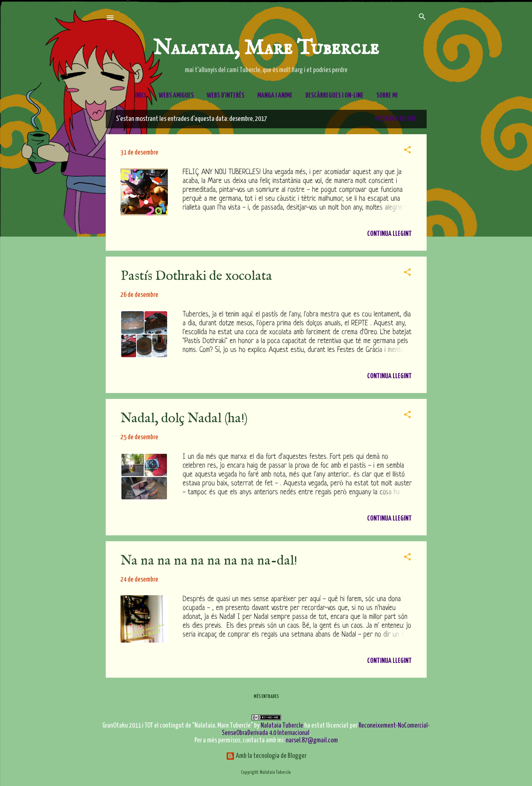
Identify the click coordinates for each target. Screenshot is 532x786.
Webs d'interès (226, 96)
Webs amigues (176, 96)
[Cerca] (422, 17)
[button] (407, 150)
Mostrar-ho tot (396, 119)
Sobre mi (387, 96)
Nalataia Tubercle (282, 726)
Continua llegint (389, 234)
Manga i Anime (275, 96)
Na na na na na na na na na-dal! (209, 561)
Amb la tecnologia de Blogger (266, 756)
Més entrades (266, 697)
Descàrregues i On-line (334, 96)
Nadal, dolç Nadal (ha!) (184, 419)
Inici (140, 96)
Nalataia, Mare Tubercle (266, 48)
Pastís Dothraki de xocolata (196, 276)
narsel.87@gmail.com (312, 740)
